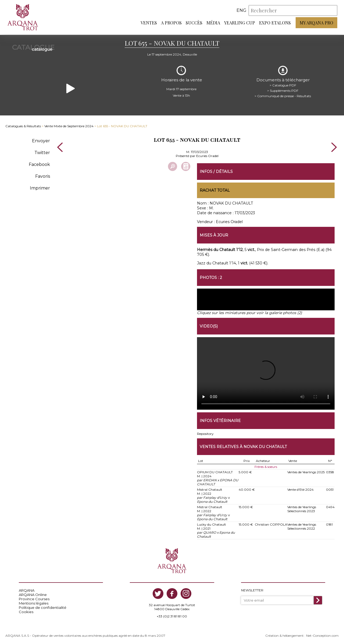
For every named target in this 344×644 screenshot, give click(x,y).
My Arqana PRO (316, 23)
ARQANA (27, 590)
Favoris (43, 175)
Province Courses (34, 598)
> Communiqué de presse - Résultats (283, 95)
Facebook (39, 164)
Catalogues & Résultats (23, 125)
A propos (171, 23)
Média (213, 23)
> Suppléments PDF (283, 90)
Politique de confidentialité (43, 607)
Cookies (26, 611)
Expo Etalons (275, 23)
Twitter (42, 152)
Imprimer (40, 187)
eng (241, 11)
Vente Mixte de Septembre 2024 (69, 125)
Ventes (149, 23)
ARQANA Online (33, 594)
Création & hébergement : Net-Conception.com (302, 635)
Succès (194, 23)
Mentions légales (34, 603)
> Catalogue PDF (283, 84)
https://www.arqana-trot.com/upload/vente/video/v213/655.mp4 (266, 373)
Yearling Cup (240, 23)
